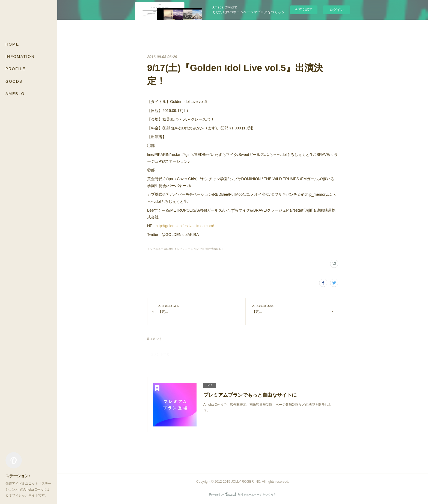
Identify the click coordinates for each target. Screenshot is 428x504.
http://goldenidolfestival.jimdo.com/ (185, 226)
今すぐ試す (304, 9)
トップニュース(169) (160, 249)
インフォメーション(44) (189, 249)
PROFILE (16, 69)
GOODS (14, 81)
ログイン (337, 10)
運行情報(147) (214, 249)
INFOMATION (20, 57)
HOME (12, 44)
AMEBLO (15, 94)
